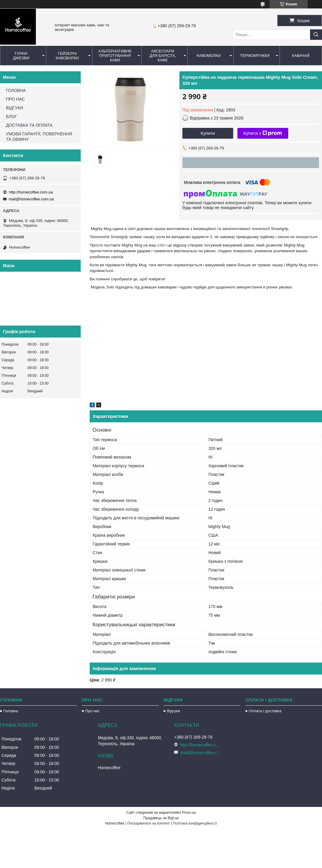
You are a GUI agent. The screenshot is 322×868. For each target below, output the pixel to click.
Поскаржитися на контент (149, 823)
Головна (11, 711)
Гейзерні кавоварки (67, 56)
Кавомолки (209, 56)
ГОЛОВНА (16, 90)
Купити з (263, 133)
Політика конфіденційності (195, 823)
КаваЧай (301, 56)
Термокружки (255, 56)
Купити (208, 133)
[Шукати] (316, 35)
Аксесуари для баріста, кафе (163, 56)
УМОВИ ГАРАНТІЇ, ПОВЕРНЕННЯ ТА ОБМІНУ (39, 137)
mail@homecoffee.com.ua (31, 199)
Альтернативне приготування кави (115, 56)
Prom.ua (189, 813)
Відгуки (173, 711)
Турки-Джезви (21, 56)
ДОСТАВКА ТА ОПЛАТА (29, 125)
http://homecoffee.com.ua (31, 192)
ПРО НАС (15, 99)
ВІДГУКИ (15, 108)
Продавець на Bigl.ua (161, 818)
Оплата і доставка (265, 711)
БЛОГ (12, 117)
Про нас (92, 711)
